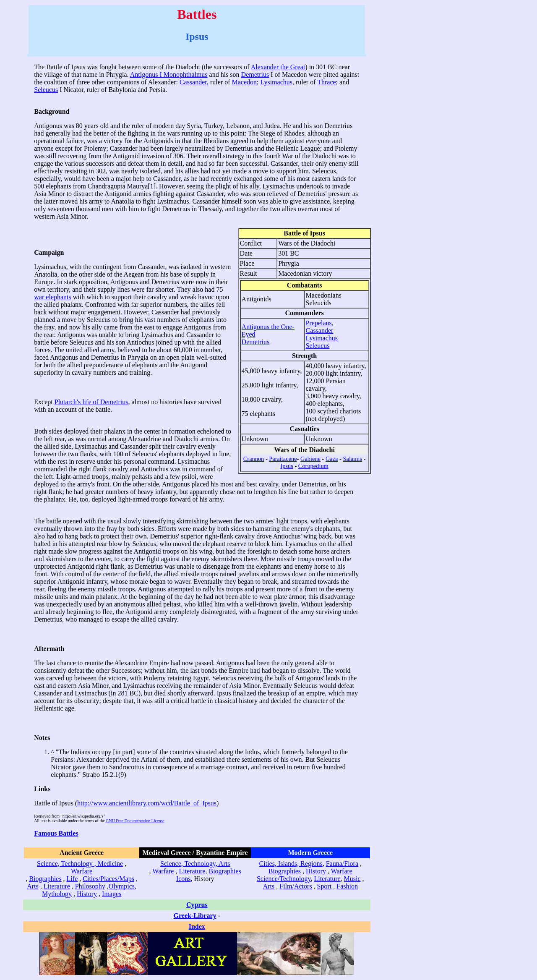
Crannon (254, 459)
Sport (325, 886)
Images (112, 894)
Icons (184, 879)
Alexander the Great (278, 67)
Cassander (193, 82)
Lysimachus (276, 82)
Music (352, 879)
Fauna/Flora (342, 864)
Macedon (245, 82)
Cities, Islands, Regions (291, 864)
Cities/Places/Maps (108, 879)
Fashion (347, 886)
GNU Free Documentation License (135, 821)
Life (72, 879)
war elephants (52, 297)
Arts (33, 886)
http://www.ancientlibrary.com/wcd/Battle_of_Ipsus (147, 803)
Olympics (122, 886)
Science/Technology (284, 879)
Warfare (82, 871)
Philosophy (90, 886)
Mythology (57, 894)
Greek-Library (195, 916)
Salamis (353, 459)
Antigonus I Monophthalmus (169, 74)
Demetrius (255, 74)
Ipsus (287, 466)
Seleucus (46, 90)
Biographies (45, 879)
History (87, 894)
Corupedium (313, 466)
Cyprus (197, 905)
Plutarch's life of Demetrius (91, 402)
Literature (57, 886)
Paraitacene (283, 459)
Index (197, 926)
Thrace (326, 82)
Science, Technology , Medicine (80, 864)
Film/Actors (296, 886)
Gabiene (310, 459)
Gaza (332, 459)
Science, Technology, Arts (195, 864)
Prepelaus (319, 323)
